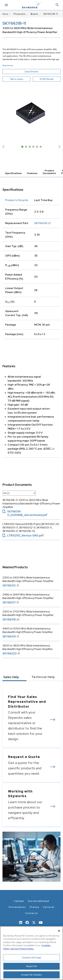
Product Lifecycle (17, 200)
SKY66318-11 (51, 14)
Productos (19, 14)
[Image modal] (31, 113)
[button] (57, 5)
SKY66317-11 (11, 603)
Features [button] (32, 173)
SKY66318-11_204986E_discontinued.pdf (25, 513)
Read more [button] (8, 66)
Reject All (31, 966)
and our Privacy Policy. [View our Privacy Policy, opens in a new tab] (22, 949)
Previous (4, 147)
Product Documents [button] (49, 172)
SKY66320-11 (11, 654)
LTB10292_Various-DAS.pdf (23, 536)
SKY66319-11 (11, 637)
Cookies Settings (31, 958)
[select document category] (19, 493)
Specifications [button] (13, 173)
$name (34, 14)
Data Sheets (39, 72)
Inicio (5, 14)
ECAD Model (47, 79)
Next (59, 147)
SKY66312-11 (11, 586)
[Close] (59, 931)
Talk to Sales (16, 79)
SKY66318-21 (42, 223)
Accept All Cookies (31, 975)
